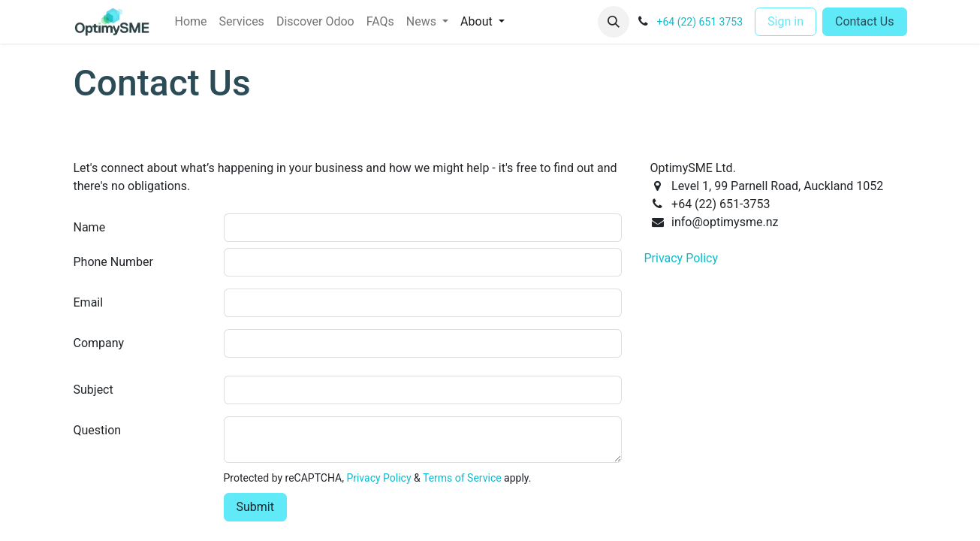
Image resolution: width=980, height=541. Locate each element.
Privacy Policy (378, 478)
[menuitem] (191, 22)
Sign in (786, 21)
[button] (614, 22)
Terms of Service (462, 478)
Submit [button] (255, 507)
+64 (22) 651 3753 (700, 22)
